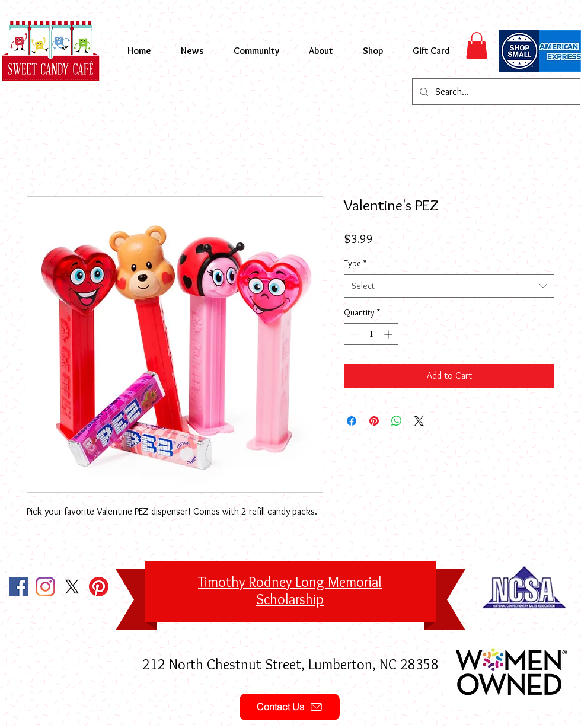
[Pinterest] (99, 587)
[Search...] (495, 92)
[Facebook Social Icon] (19, 587)
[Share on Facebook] (352, 421)
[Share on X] (419, 421)
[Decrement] (353, 334)
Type (355, 263)
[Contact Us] (290, 707)
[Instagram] (45, 587)
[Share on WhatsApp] (397, 421)
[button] (477, 45)
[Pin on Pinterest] (374, 421)
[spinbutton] (371, 334)
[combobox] (449, 286)
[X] (72, 587)
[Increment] (389, 334)
